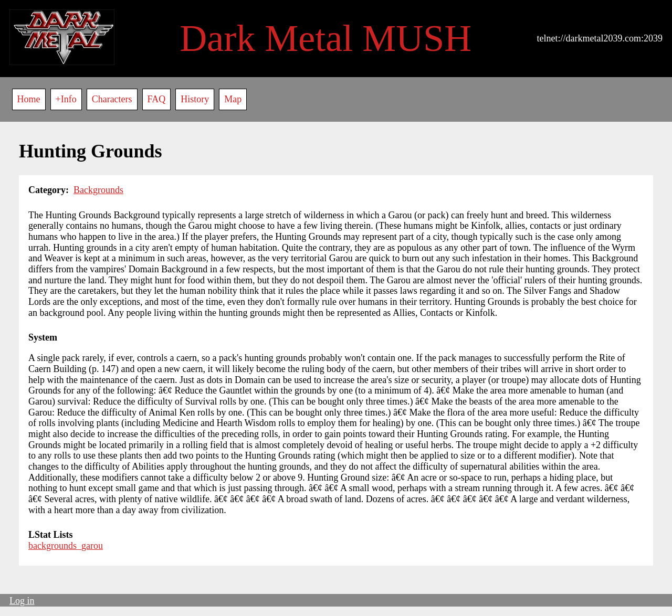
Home (29, 99)
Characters (112, 99)
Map (233, 99)
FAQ (157, 99)
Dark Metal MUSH (325, 38)
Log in (22, 601)
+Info (66, 99)
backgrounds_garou (66, 546)
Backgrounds (98, 190)
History (195, 99)
